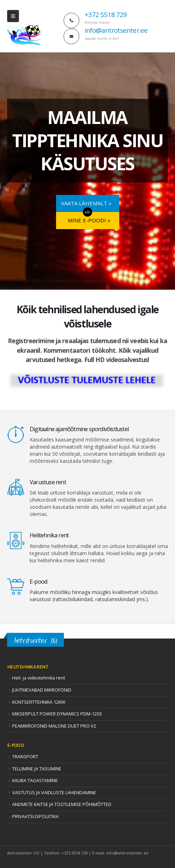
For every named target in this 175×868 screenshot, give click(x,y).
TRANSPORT (25, 757)
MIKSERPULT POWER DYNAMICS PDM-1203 (57, 714)
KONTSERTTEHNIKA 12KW (39, 702)
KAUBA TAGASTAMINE (35, 781)
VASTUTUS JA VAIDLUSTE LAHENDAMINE (54, 793)
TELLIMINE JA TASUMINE (37, 769)
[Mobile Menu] (13, 16)
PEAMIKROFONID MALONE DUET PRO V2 (54, 726)
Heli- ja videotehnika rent (39, 678)
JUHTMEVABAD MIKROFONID (42, 690)
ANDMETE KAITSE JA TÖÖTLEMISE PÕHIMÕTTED (62, 804)
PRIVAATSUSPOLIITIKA (35, 817)
